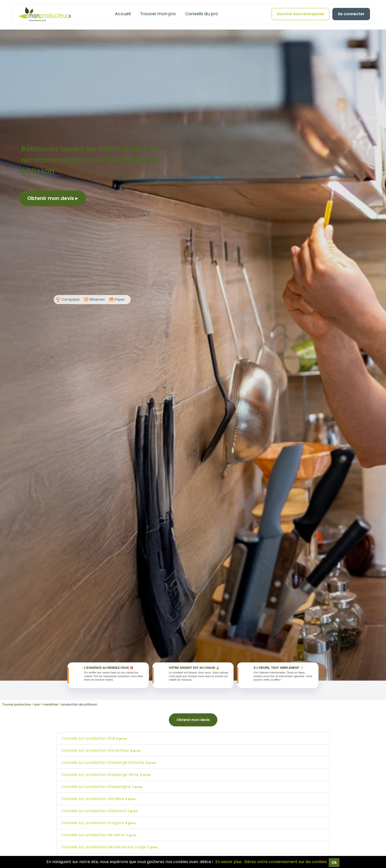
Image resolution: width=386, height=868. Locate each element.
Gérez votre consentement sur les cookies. (286, 862)
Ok (334, 862)
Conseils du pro (202, 14)
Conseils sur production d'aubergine (103, 788)
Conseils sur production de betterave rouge (110, 849)
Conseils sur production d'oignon (99, 825)
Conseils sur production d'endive (99, 800)
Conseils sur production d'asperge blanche (109, 764)
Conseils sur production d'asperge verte (107, 776)
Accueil (123, 14)
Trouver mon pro (158, 14)
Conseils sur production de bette (100, 837)
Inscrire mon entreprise (300, 14)
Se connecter (351, 14)
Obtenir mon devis (53, 198)
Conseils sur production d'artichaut (102, 752)
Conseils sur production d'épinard (100, 812)
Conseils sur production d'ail (95, 740)
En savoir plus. (229, 862)
